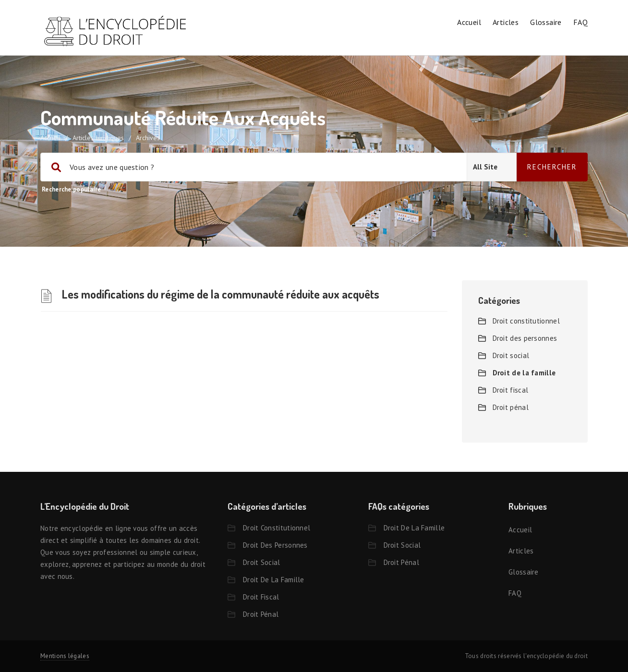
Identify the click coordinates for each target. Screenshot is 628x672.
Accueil (469, 22)
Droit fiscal (511, 390)
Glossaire (546, 22)
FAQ (580, 22)
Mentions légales (65, 656)
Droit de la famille (524, 373)
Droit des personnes (525, 338)
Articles (506, 22)
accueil (50, 138)
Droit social (511, 355)
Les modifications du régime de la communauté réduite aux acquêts (221, 294)
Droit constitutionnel (526, 321)
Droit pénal (511, 407)
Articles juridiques (98, 138)
